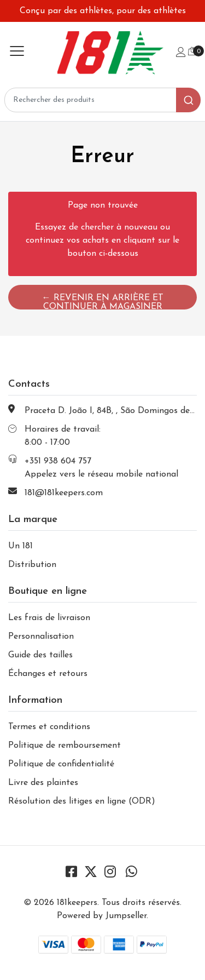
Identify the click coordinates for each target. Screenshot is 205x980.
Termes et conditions (49, 727)
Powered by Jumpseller (102, 916)
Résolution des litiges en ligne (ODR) (82, 801)
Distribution (32, 565)
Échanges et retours (48, 674)
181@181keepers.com (64, 493)
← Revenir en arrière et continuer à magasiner (103, 302)
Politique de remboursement (65, 746)
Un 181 (20, 546)
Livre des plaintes (43, 783)
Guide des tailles (40, 655)
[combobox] (102, 100)
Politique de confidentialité (61, 764)
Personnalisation (41, 637)
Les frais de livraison (49, 618)
